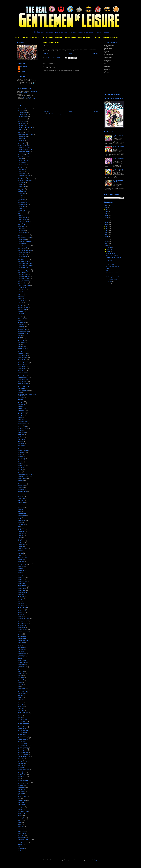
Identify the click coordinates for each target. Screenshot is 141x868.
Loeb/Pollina (21, 596)
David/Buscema (22, 403)
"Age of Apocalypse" (23, 118)
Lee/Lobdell (21, 570)
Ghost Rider (21, 488)
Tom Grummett (22, 791)
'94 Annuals (21, 297)
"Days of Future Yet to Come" (25, 149)
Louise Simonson (22, 607)
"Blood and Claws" (23, 131)
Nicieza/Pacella (22, 661)
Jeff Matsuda (21, 534)
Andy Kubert (21, 311)
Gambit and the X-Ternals (24, 477)
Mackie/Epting (22, 609)
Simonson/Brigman (23, 725)
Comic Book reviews (23, 391)
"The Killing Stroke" (23, 256)
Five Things (21, 462)
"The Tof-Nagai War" (23, 282)
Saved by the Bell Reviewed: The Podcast (78, 37)
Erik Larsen (21, 447)
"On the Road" (22, 210)
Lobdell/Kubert (22, 583)
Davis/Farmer (22, 414)
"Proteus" (21, 216)
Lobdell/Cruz (21, 580)
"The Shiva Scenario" (23, 275)
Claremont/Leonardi (23, 372)
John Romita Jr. (22, 550)
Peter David (21, 677)
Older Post (95, 53)
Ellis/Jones (21, 442)
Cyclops (20, 392)
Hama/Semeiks (22, 504)
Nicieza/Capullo (22, 653)
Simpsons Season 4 (23, 751)
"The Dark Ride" (22, 240)
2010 (107, 239)
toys (19, 847)
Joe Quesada (22, 543)
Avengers (21, 328)
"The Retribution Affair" (24, 267)
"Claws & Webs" (22, 142)
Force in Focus (22, 465)
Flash (20, 464)
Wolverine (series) (23, 817)
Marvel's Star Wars (23, 629)
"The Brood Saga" (23, 232)
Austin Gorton (23, 67)
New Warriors (22, 650)
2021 (107, 216)
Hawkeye (21, 510)
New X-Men (21, 651)
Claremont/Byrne (22, 359)
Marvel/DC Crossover (24, 631)
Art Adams (21, 321)
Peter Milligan (22, 679)
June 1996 (21, 556)
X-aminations (21, 837)
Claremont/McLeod (23, 374)
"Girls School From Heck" (24, 175)
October (109, 251)
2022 (107, 214)
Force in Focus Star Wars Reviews (52, 37)
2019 (107, 220)
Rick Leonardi (22, 694)
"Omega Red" (22, 208)
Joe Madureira (22, 541)
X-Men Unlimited (22, 834)
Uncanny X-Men (22, 800)
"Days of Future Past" (24, 146)
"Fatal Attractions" (23, 162)
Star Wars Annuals (23, 762)
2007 (107, 245)
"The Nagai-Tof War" (23, 262)
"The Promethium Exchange (25, 264)
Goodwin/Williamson (23, 495)
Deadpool (21, 425)
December (109, 247)
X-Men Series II (22, 832)
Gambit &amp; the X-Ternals (25, 475)
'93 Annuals (21, 295)
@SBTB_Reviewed (26, 97)
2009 (107, 241)
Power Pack (21, 681)
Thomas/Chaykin (22, 777)
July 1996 (21, 554)
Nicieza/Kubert (22, 657)
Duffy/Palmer (21, 440)
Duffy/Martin (21, 438)
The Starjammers (22, 773)
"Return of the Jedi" (23, 218)
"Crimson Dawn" (22, 144)
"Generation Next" (23, 173)
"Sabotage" (21, 223)
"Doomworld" (21, 155)
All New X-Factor (22, 304)
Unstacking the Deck (23, 802)
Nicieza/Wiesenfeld (23, 668)
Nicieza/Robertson (23, 662)
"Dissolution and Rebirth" (24, 151)
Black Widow (21, 339)
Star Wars (21, 760)
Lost (19, 602)
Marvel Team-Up (22, 626)
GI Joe (20, 471)
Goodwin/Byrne (22, 489)
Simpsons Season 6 (23, 755)
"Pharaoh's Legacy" (23, 214)
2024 (107, 209)
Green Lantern (22, 499)
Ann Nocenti (21, 313)
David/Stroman (22, 410)
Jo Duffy (20, 539)
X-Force (20, 823)
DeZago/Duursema (23, 423)
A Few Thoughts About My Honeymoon (113, 264)
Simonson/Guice (22, 729)
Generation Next (22, 484)
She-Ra (20, 718)
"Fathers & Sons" (22, 164)
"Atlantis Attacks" (22, 124)
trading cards (21, 848)
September (109, 282)
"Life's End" (21, 197)
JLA (19, 526)
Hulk (19, 517)
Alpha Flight (21, 306)
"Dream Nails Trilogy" (23, 157)
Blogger (96, 860)
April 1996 (21, 317)
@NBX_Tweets (26, 94)
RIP (19, 686)
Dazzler (20, 418)
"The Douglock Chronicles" (25, 241)
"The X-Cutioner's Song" (24, 286)
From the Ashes (22, 467)
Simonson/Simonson (23, 740)
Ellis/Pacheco (22, 445)
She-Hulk (21, 716)
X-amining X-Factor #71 (118, 169)
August (109, 284)
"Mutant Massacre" (23, 205)
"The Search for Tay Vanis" (25, 271)
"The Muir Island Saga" (24, 260)
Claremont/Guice (22, 369)
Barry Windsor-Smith (23, 333)
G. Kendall (23, 71)
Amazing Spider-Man (23, 308)
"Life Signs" (21, 195)
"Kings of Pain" (22, 190)
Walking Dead (22, 806)
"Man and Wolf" (22, 201)
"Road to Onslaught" (23, 219)
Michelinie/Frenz (22, 639)
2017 (107, 224)
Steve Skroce (22, 764)
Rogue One (21, 699)
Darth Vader (21, 401)
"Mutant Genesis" (23, 203)
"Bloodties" (21, 133)
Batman (20, 335)
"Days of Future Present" (24, 148)
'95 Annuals (21, 299)
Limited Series (22, 576)
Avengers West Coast (24, 332)
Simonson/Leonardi (23, 731)
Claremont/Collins (23, 365)
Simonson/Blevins (23, 721)
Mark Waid (21, 616)
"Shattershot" (21, 225)
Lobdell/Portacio (22, 591)
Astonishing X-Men (23, 324)
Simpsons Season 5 (23, 753)
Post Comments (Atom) (55, 114)
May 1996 (21, 635)
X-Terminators (22, 836)
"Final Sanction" (22, 168)
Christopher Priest (23, 354)
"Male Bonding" (22, 199)
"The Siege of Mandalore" (25, 276)
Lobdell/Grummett (23, 581)
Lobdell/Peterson (22, 589)
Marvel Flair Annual (23, 620)
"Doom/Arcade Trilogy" (24, 153)
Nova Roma (21, 672)
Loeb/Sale (21, 598)
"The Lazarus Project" (24, 258)
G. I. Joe (20, 469)
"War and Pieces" (23, 289)
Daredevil (21, 399)
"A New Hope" (22, 111)
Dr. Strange (21, 431)
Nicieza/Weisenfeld (23, 666)
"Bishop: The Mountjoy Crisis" (25, 127)
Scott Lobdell (21, 707)
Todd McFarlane (22, 788)
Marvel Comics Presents (24, 618)
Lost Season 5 (22, 604)
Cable (20, 345)
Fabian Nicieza (22, 453)
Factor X (20, 454)
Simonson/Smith (22, 742)
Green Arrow (21, 497)
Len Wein (21, 574)
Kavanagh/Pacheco (23, 558)
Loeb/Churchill (22, 594)
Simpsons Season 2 (23, 747)
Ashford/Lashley (22, 322)
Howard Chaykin (22, 513)
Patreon (20, 675)
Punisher (20, 683)
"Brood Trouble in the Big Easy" (26, 135)
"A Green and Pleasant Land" (25, 109)
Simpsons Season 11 (23, 745)
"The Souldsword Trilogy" (24, 278)
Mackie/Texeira (22, 613)
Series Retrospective (23, 712)
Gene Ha (20, 482)
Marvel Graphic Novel (24, 622)
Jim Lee (20, 537)
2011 (107, 237)
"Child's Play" (22, 140)
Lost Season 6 (22, 605)
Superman (21, 766)
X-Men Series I (22, 830)
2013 (107, 233)
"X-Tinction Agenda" (23, 293)
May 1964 (21, 633)
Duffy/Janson (21, 436)
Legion (20, 572)
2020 (107, 218)
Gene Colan (21, 480)
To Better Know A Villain (24, 784)
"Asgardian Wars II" (23, 120)
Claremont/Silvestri (23, 381)
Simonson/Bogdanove (24, 723)
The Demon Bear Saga (24, 769)
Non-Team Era (22, 670)
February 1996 (22, 460)
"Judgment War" (22, 186)
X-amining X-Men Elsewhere (25, 839)
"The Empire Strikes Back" (25, 245)
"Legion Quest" (22, 194)
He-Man (20, 512)
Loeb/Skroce (21, 600)
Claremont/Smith (22, 385)
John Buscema (22, 545)
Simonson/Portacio (23, 736)
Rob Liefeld (21, 696)
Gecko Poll (109, 261)
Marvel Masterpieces (23, 624)
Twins (20, 799)
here (35, 84)
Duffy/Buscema (22, 432)
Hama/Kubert (22, 502)
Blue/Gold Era (22, 341)
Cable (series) (22, 346)
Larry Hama (21, 561)
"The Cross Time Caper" (24, 234)
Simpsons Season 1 (23, 743)
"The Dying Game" (23, 243)
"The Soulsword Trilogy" (24, 280)
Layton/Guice (22, 567)
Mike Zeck (21, 644)
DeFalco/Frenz (22, 420)
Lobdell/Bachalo (22, 578)
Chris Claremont (22, 352)
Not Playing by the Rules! (113, 277)
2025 (107, 207)
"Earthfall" (21, 159)
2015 (107, 228)
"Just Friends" (22, 188)
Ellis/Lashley (21, 443)
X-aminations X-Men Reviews (30, 37)
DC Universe (21, 397)
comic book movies (23, 843)
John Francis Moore (23, 548)
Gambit (20, 473)
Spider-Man (21, 758)
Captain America (22, 348)
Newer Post (46, 53)
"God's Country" (22, 177)
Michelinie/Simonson (23, 640)
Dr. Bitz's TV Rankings (24, 429)
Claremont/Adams (23, 356)
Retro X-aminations (23, 690)
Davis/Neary (21, 416)
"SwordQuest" (22, 230)
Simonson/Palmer (23, 734)
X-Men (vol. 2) (22, 826)
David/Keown (22, 405)
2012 (107, 235)
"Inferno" (20, 184)
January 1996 (22, 532)
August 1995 (21, 326)
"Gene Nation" (22, 172)
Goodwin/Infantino (23, 491)
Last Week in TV (22, 565)
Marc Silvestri (22, 615)
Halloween (21, 500)
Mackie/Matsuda (22, 611)
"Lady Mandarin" (22, 192)
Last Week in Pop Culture (24, 563)
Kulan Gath (21, 559)
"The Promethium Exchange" (25, 265)
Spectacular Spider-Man (24, 756)
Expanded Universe (23, 451)
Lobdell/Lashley (22, 585)
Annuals (20, 315)
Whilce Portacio (22, 813)
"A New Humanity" (23, 113)
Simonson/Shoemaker (24, 738)
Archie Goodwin (22, 319)
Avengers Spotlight (23, 330)
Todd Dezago (22, 786)
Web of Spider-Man (23, 812)
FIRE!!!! (108, 271)
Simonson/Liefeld (22, 732)
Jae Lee (20, 528)
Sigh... (108, 269)
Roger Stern (21, 697)
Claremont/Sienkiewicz (24, 380)
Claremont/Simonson (23, 383)
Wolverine (21, 815)
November (109, 249)
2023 (107, 212)
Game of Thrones (23, 478)
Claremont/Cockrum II (24, 363)
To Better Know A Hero (24, 780)
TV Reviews (96, 37)
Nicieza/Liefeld (22, 659)
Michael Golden (22, 637)
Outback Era (21, 673)
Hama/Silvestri (22, 506)
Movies (20, 646)
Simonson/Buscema (23, 727)
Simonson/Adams (23, 719)
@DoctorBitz (24, 93)
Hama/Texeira (22, 508)
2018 (107, 222)
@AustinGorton (33, 91)
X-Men (20, 824)
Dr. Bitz (22, 69)
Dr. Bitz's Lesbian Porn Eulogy (114, 266)
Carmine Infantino (23, 350)
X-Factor (20, 821)
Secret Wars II (22, 710)
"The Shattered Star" (23, 273)
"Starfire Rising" (22, 229)
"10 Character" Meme (112, 279)
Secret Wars (21, 708)
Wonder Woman (22, 819)
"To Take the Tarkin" (23, 287)
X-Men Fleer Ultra (23, 828)
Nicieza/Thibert (22, 664)
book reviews (21, 841)
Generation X (22, 486)
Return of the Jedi (23, 692)
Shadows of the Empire (24, 714)
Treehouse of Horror (23, 797)
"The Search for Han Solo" (25, 269)
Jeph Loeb (21, 535)
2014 (107, 231)
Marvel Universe (22, 628)
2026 (107, 205)
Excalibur (21, 449)
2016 (107, 226)
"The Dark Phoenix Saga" (24, 238)
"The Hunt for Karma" (23, 253)
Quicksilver (21, 685)
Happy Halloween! (111, 253)
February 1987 (22, 458)
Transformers (22, 795)
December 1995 (22, 427)
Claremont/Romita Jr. (23, 378)
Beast (20, 337)
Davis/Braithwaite (23, 412)
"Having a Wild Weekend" (24, 181)
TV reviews (21, 767)
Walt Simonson (22, 808)
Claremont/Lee (22, 370)
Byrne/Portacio (22, 343)
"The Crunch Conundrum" (25, 236)
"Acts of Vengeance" (23, 116)
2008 (107, 243)
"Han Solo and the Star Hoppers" (26, 179)
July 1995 (21, 552)
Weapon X (21, 810)
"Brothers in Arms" (23, 136)
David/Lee (21, 407)
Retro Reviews (22, 688)
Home (17, 37)
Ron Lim (20, 701)
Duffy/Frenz (21, 434)
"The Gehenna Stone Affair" (25, 251)
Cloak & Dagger (22, 389)
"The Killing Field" (23, 254)
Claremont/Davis (22, 367)
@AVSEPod (32, 99)
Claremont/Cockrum (23, 361)
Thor (19, 778)
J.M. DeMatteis (22, 524)
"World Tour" (21, 291)
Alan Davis (21, 302)
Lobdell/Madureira (23, 587)
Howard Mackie (22, 515)
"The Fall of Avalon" (23, 249)
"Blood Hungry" (22, 129)
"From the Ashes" (23, 170)
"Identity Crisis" (22, 183)
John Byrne (21, 546)
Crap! (108, 275)
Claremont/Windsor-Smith (25, 387)
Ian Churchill (21, 519)
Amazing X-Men (22, 310)
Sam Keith (21, 705)
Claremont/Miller (22, 376)
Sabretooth (21, 703)
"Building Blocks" (22, 138)
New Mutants (21, 648)
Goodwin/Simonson (23, 493)
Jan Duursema (22, 530)
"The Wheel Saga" (23, 284)
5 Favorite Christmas (23, 300)
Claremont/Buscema (23, 357)
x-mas (20, 850)
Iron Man (20, 523)
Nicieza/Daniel (22, 655)
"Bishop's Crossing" (23, 125)
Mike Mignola (22, 642)
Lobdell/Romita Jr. (23, 592)
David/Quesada (22, 408)
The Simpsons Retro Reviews (111, 37)
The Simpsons (22, 771)
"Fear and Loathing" (23, 166)
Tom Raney (21, 793)
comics (20, 845)
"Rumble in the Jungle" (24, 221)
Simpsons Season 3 (23, 749)
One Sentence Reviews (112, 255)
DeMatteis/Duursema (23, 421)
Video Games (22, 804)
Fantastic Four (22, 456)
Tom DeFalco (22, 789)
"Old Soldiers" (22, 206)
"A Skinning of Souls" (23, 114)
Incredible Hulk (22, 521)
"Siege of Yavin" (22, 227)
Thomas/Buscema (23, 775)
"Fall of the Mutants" (23, 160)
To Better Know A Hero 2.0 (25, 782)
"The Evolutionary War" (24, 247)
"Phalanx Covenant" (23, 212)
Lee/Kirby (21, 569)
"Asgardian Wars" (23, 122)
